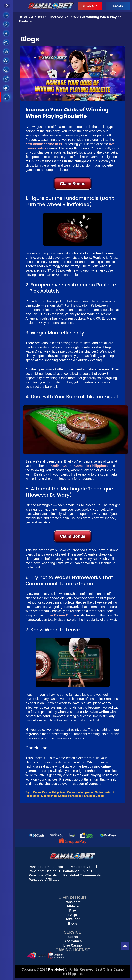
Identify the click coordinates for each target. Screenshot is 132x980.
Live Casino (73, 945)
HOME (24, 17)
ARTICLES (39, 17)
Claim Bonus (73, 184)
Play (73, 911)
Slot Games (73, 941)
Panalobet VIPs (81, 867)
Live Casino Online (61, 615)
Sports (73, 937)
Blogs (73, 923)
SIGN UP (90, 6)
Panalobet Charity (43, 875)
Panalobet (74, 796)
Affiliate (73, 906)
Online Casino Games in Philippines (79, 466)
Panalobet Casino (93, 796)
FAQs (73, 915)
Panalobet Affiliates (44, 880)
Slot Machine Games (54, 796)
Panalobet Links (76, 871)
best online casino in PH (44, 144)
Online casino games (80, 792)
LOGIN (118, 6)
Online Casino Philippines (49, 792)
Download (73, 919)
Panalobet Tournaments (82, 875)
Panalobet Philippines (46, 867)
